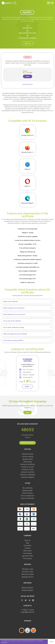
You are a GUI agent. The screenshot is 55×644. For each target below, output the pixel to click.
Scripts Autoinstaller (28, 498)
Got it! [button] (51, 642)
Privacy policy (27, 558)
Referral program (27, 588)
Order (28, 76)
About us (27, 540)
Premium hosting (28, 457)
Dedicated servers (28, 577)
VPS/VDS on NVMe (27, 574)
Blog (28, 543)
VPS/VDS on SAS (27, 569)
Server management (27, 496)
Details (27, 386)
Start (27, 412)
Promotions (28, 546)
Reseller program (28, 590)
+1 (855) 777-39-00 (27, 610)
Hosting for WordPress (28, 464)
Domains (28, 621)
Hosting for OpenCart (27, 472)
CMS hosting (28, 462)
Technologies (28, 553)
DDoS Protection (28, 493)
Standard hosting (28, 454)
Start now (27, 43)
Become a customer (27, 443)
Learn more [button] (4, 642)
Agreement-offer (28, 556)
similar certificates (27, 84)
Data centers (27, 551)
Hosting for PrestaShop (27, 475)
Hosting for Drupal (28, 469)
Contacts (28, 548)
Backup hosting (28, 459)
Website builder (28, 491)
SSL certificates (28, 488)
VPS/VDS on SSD (27, 572)
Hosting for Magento (28, 477)
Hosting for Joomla (28, 467)
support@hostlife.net (27, 612)
